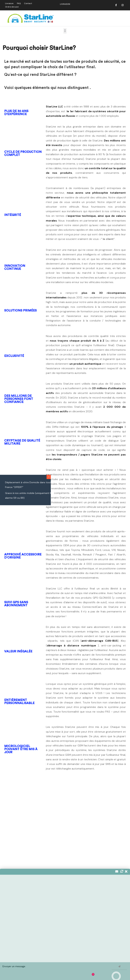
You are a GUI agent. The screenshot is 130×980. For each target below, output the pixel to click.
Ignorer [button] (122, 975)
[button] (65, 31)
